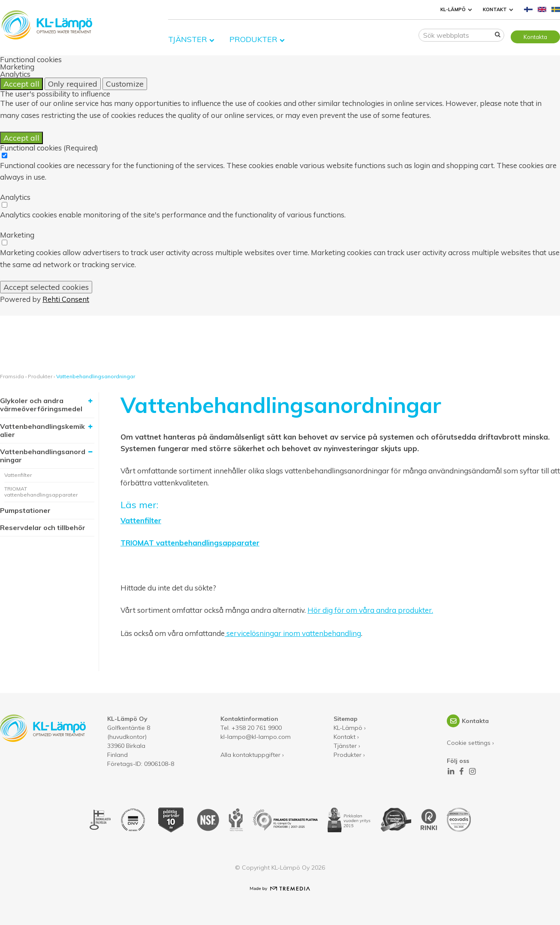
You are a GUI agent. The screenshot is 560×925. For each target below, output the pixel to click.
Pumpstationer (25, 510)
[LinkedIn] (451, 771)
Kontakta (535, 37)
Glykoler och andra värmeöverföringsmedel (41, 405)
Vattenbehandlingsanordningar (96, 376)
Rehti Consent (66, 299)
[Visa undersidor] (90, 401)
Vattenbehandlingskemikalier (42, 430)
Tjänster (188, 37)
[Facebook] (461, 771)
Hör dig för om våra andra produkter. (370, 610)
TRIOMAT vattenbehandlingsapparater (41, 492)
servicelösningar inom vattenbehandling (293, 634)
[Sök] (497, 36)
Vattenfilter (18, 475)
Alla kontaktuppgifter (250, 755)
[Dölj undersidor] (90, 452)
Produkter (253, 37)
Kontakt (495, 9)
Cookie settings (469, 743)
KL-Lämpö (453, 9)
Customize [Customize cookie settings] (125, 84)
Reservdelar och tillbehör (43, 527)
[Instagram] (472, 771)
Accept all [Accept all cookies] (21, 84)
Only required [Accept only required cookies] (73, 84)
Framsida (12, 376)
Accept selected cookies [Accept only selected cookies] (46, 287)
